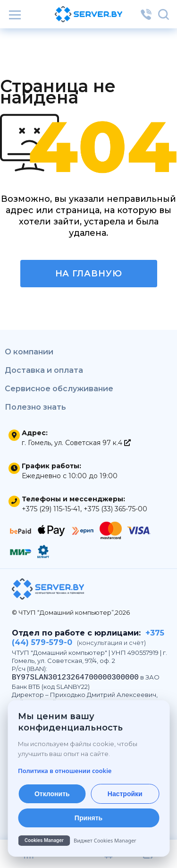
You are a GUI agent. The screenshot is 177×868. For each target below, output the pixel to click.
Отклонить (52, 794)
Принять (88, 818)
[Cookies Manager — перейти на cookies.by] (88, 841)
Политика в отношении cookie (65, 771)
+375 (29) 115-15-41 (51, 509)
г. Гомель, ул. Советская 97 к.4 (76, 443)
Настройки (125, 794)
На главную (89, 274)
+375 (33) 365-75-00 (115, 509)
